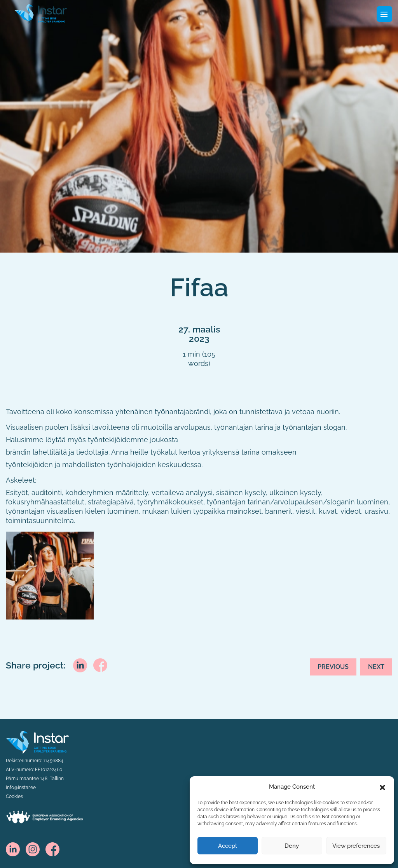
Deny (292, 846)
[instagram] (33, 849)
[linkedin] (80, 664)
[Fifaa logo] (41, 13)
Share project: (36, 665)
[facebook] (100, 664)
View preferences (356, 846)
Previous (333, 667)
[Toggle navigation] (384, 14)
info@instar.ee (21, 787)
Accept (228, 846)
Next (376, 667)
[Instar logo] (37, 742)
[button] (382, 787)
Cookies (14, 796)
